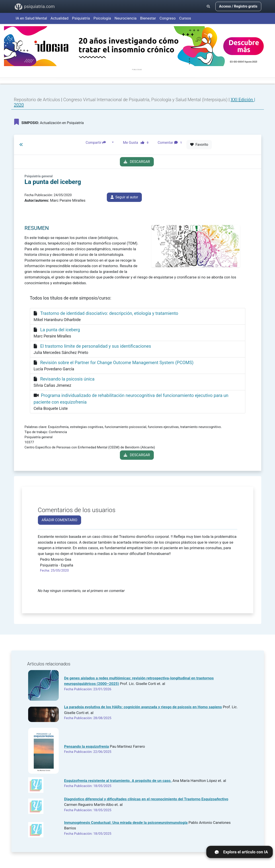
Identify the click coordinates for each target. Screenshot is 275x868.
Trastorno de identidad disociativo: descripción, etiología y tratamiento (109, 313)
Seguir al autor (124, 197)
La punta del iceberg (60, 330)
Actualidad (59, 18)
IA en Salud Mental (31, 18)
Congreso (168, 18)
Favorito (199, 145)
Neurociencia (126, 18)
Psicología (102, 18)
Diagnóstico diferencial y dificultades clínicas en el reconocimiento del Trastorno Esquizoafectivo (146, 799)
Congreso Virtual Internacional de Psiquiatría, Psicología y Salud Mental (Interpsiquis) (146, 100)
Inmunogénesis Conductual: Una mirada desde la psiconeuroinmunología (126, 823)
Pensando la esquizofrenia (86, 746)
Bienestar (148, 18)
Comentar (171, 142)
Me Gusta (137, 142)
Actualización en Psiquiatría (49, 122)
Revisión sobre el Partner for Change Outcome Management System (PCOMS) (117, 363)
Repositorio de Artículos (37, 100)
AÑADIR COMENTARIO (59, 520)
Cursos (185, 18)
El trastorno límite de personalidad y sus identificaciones (96, 346)
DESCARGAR (137, 162)
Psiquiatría (81, 18)
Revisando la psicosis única (67, 379)
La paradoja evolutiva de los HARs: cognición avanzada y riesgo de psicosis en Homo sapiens (143, 707)
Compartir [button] (98, 142)
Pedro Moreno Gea (56, 559)
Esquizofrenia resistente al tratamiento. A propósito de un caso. (118, 781)
